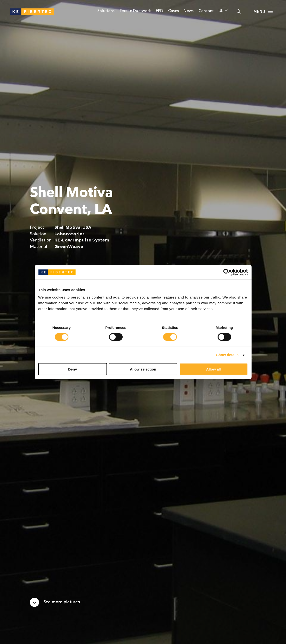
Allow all (214, 369)
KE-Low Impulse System (82, 240)
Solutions (106, 11)
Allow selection (143, 369)
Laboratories (70, 234)
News (189, 11)
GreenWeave (69, 247)
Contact (206, 11)
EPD (160, 11)
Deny (73, 369)
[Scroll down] (55, 602)
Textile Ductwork (135, 11)
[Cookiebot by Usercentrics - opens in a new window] (227, 272)
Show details (227, 355)
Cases (174, 11)
